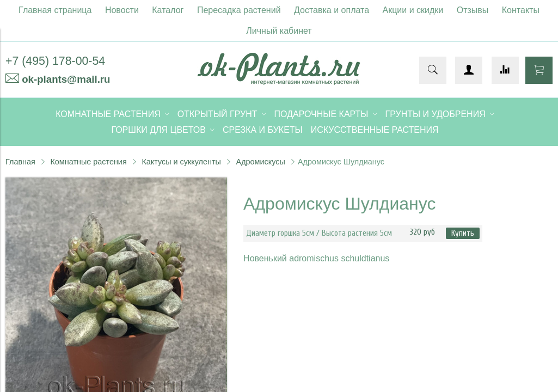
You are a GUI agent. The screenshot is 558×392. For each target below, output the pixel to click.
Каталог (168, 10)
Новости (122, 10)
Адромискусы (261, 162)
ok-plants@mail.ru (66, 79)
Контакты (521, 10)
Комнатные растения (88, 162)
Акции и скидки (413, 10)
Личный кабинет (279, 31)
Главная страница (55, 10)
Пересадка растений (239, 10)
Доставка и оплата (332, 10)
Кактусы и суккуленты (181, 162)
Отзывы (473, 10)
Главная (20, 162)
